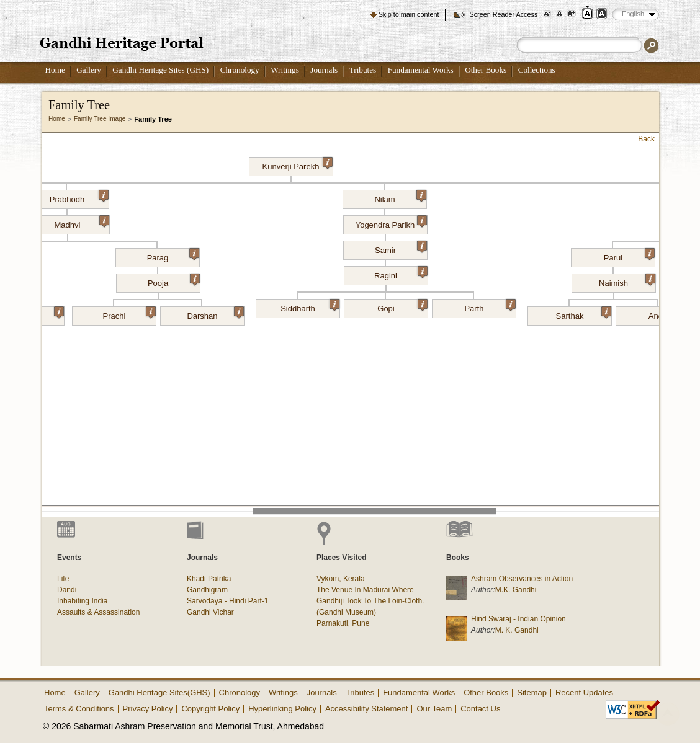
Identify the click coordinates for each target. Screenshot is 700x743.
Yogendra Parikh (391, 223)
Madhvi (82, 223)
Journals (324, 70)
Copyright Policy (210, 709)
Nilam (400, 197)
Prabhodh (79, 197)
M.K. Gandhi (516, 590)
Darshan (215, 314)
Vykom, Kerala (341, 579)
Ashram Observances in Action (522, 579)
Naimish (627, 281)
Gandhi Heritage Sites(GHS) (159, 692)
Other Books (486, 70)
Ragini (401, 274)
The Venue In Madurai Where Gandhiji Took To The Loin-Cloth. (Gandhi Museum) (370, 601)
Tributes (363, 70)
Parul (629, 256)
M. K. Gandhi (517, 630)
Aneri (674, 314)
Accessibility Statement (367, 709)
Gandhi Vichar (210, 612)
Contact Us (480, 709)
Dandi (67, 590)
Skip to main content (409, 14)
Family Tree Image (100, 119)
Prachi (129, 314)
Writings (285, 70)
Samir (401, 248)
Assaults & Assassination (98, 612)
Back (646, 139)
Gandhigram (207, 590)
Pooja (174, 281)
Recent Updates (584, 692)
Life (63, 579)
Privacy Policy (148, 709)
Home (55, 70)
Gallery (89, 70)
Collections (537, 70)
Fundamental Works (421, 70)
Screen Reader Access (503, 14)
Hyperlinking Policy (282, 709)
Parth (490, 306)
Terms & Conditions (79, 709)
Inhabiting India (82, 601)
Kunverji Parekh (298, 164)
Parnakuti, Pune (343, 623)
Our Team (434, 709)
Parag (173, 256)
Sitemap (532, 692)
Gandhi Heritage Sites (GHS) (160, 70)
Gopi (402, 306)
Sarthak (584, 314)
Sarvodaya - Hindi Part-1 (227, 601)
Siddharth (310, 306)
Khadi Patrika (209, 579)
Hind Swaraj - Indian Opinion (518, 619)
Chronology (240, 70)
